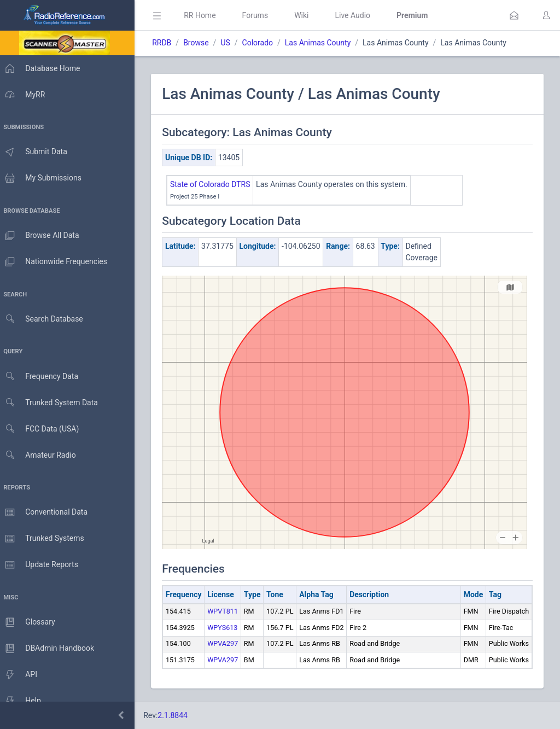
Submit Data (36, 152)
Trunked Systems (45, 539)
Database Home (43, 68)
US (231, 43)
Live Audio (358, 15)
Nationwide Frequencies (56, 262)
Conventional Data (46, 512)
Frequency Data (42, 377)
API (21, 675)
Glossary (30, 622)
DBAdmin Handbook (50, 649)
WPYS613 (228, 628)
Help (23, 701)
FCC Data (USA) (42, 429)
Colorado (262, 43)
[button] (514, 15)
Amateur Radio (41, 455)
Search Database (44, 319)
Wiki (307, 15)
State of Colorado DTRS (216, 184)
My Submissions (43, 178)
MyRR (25, 95)
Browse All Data (42, 236)
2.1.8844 (178, 715)
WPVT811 (228, 611)
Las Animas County (323, 43)
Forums (260, 15)
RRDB (167, 43)
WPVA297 (228, 643)
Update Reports (42, 565)
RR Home (205, 15)
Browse (201, 43)
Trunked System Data (52, 403)
